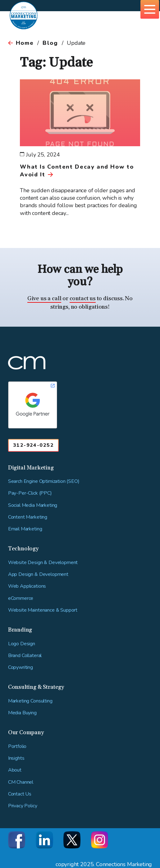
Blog (50, 43)
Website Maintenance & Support (43, 610)
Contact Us (20, 794)
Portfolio (17, 747)
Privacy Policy (23, 806)
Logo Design (22, 644)
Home (25, 43)
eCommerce (21, 598)
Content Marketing (28, 517)
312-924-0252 (33, 445)
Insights (16, 758)
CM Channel (21, 782)
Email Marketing (25, 529)
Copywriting (21, 667)
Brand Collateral (25, 656)
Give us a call (44, 299)
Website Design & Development (43, 563)
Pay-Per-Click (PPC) (30, 493)
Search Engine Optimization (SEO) (44, 481)
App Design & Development (38, 574)
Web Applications (27, 586)
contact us (83, 299)
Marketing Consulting (30, 701)
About (15, 770)
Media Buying (22, 713)
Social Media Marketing (33, 505)
